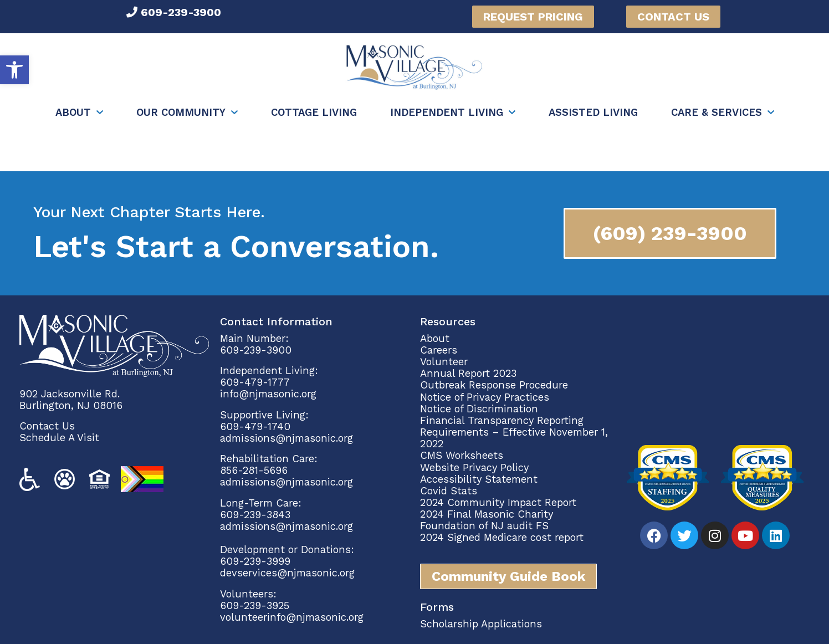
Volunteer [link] (444, 362)
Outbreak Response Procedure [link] (494, 385)
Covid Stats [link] (449, 491)
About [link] (73, 112)
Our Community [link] (181, 112)
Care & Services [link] (717, 112)
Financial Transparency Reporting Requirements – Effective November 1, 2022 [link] (514, 432)
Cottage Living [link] (314, 112)
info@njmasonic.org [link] (268, 394)
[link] (14, 70)
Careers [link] (439, 350)
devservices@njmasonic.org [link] (287, 573)
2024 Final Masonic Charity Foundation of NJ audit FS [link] (487, 520)
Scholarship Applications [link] (481, 624)
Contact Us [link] (47, 426)
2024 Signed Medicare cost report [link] (502, 537)
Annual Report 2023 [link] (468, 373)
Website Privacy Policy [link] (474, 467)
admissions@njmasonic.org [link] (286, 438)
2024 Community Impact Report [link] (498, 502)
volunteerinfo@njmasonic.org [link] (292, 617)
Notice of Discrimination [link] (479, 409)
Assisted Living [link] (593, 112)
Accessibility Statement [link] (479, 479)
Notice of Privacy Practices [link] (485, 397)
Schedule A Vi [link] (53, 438)
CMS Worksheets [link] (462, 455)
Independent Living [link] (447, 112)
